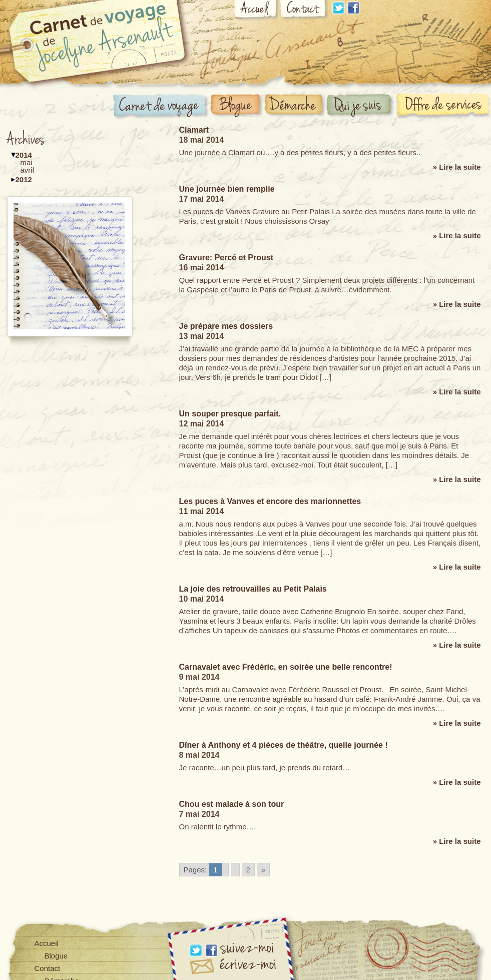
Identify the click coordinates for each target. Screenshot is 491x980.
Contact (304, 11)
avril (28, 170)
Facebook (353, 8)
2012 (24, 179)
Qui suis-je (361, 106)
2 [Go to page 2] (248, 870)
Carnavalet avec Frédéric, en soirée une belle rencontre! (286, 667)
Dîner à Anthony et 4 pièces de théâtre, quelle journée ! (284, 745)
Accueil (257, 11)
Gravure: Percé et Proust (226, 258)
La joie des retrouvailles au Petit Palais (253, 589)
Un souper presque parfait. (230, 414)
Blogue (237, 106)
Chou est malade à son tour (232, 804)
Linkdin (338, 8)
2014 (24, 155)
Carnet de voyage (161, 107)
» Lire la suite (457, 167)
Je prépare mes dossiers (226, 326)
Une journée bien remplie (227, 189)
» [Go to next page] (263, 870)
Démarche (296, 106)
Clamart (194, 130)
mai (27, 162)
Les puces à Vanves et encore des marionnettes (270, 501)
